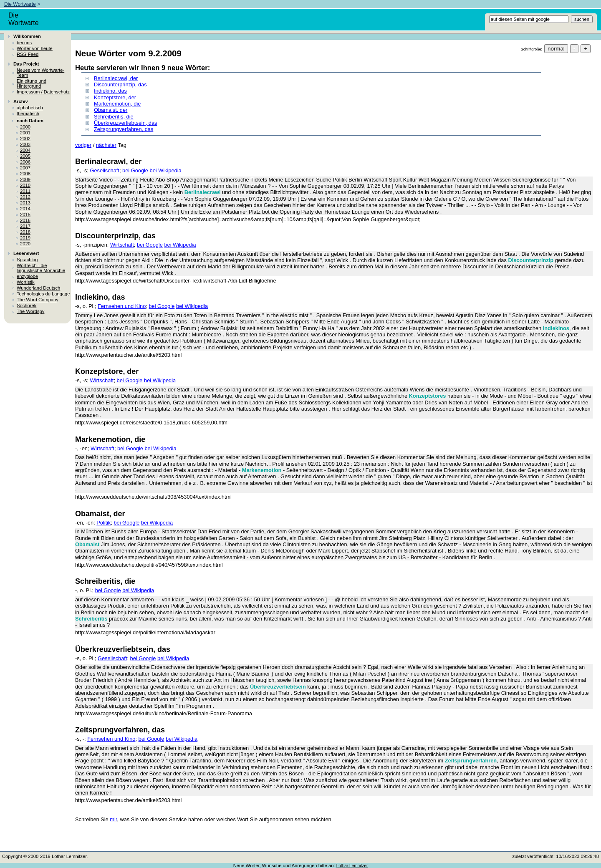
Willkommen (27, 36)
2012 (25, 197)
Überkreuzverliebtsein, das (126, 123)
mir (113, 819)
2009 (25, 179)
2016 (25, 220)
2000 (25, 127)
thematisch (28, 114)
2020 (25, 244)
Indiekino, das (110, 91)
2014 (25, 209)
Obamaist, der (111, 110)
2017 (25, 226)
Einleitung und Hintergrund (32, 83)
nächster (106, 145)
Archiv (21, 101)
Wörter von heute (35, 48)
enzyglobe (27, 276)
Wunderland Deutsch (38, 288)
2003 (25, 144)
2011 (25, 191)
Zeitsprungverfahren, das (124, 129)
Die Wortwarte (20, 4)
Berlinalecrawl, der (116, 78)
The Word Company (38, 300)
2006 (25, 162)
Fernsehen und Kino (122, 306)
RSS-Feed (28, 54)
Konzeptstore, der (115, 97)
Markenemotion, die (117, 104)
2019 (25, 238)
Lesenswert (26, 253)
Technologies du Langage (43, 294)
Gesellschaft (105, 170)
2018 (25, 232)
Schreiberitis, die (114, 117)
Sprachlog (27, 260)
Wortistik (26, 282)
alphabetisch (30, 108)
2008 (25, 174)
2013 (25, 203)
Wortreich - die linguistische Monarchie (41, 268)
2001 (25, 133)
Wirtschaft (122, 245)
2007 (25, 168)
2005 (25, 156)
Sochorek (27, 305)
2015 (25, 214)
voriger (83, 145)
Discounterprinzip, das (120, 85)
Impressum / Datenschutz (43, 92)
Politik (104, 523)
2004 (25, 150)
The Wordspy (30, 311)
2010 (25, 185)
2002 (25, 139)
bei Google (135, 170)
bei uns (24, 43)
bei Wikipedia (166, 170)
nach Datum (30, 121)
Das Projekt (26, 64)
